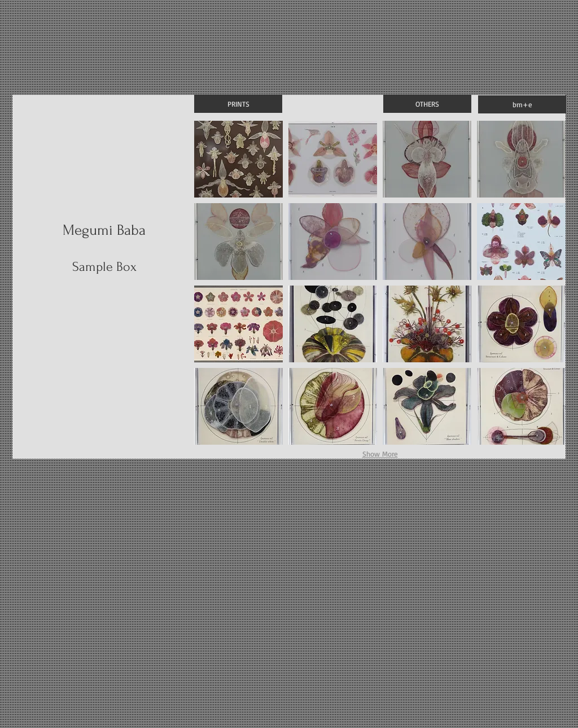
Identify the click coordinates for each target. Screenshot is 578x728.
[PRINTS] (238, 104)
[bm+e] (522, 104)
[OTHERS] (427, 104)
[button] (238, 159)
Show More (380, 454)
